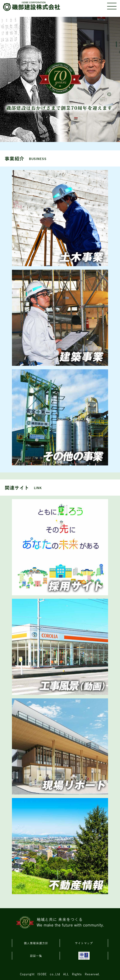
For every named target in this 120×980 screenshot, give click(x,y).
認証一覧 (36, 956)
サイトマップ (84, 943)
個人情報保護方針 (36, 943)
